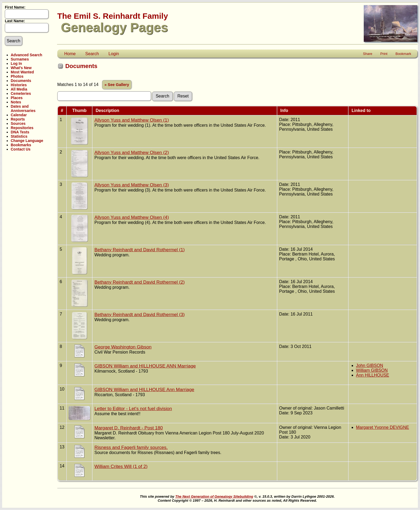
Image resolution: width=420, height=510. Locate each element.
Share (368, 54)
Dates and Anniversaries (23, 108)
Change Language (27, 141)
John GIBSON (370, 365)
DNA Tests (20, 132)
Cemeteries (21, 93)
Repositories (22, 128)
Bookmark (403, 54)
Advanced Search (27, 55)
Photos (17, 76)
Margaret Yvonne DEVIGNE (382, 427)
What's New (21, 68)
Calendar (19, 115)
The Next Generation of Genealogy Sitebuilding (214, 496)
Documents (21, 81)
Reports (18, 119)
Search (92, 54)
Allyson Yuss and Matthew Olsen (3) (132, 185)
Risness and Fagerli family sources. (131, 447)
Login (114, 54)
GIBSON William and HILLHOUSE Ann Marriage (144, 389)
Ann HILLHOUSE (373, 375)
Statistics (19, 136)
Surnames (20, 59)
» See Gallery (117, 85)
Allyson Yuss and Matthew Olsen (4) (132, 217)
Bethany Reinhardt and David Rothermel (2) (139, 282)
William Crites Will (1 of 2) (121, 466)
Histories (19, 85)
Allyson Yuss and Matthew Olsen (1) (132, 120)
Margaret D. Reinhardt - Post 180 (128, 428)
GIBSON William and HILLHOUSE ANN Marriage (145, 366)
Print (384, 54)
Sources (18, 123)
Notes (16, 102)
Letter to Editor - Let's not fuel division (133, 408)
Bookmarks (21, 145)
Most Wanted (22, 72)
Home (70, 54)
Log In (16, 63)
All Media (19, 89)
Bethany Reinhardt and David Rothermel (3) (139, 314)
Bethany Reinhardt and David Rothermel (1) (139, 250)
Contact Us (21, 149)
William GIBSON (372, 370)
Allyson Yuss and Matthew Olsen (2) (132, 152)
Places (17, 98)
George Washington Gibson (123, 347)
